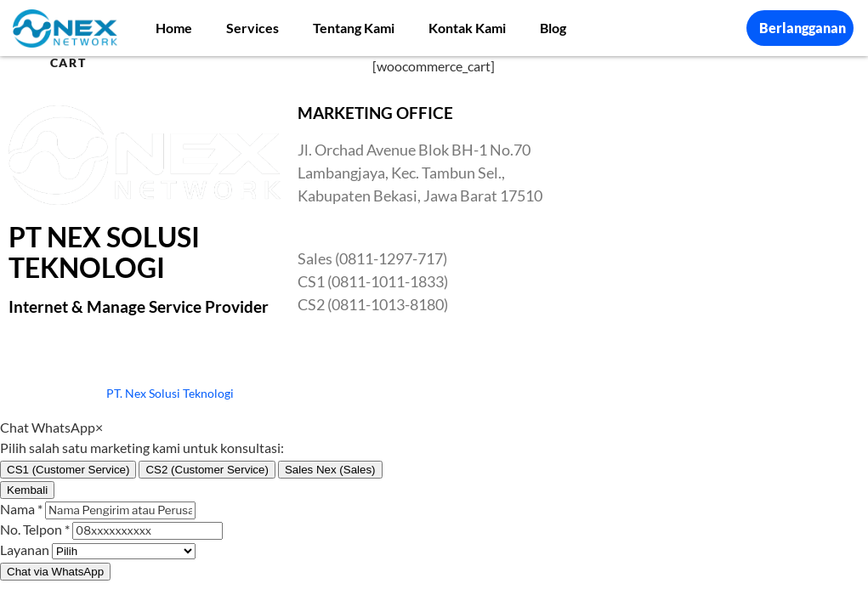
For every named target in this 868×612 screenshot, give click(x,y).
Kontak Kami (467, 28)
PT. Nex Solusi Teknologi (170, 393)
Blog (553, 28)
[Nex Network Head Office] (723, 233)
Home (174, 28)
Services (252, 28)
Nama (21, 509)
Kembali (27, 490)
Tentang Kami (354, 28)
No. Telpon (35, 529)
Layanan (25, 550)
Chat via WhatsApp (55, 572)
